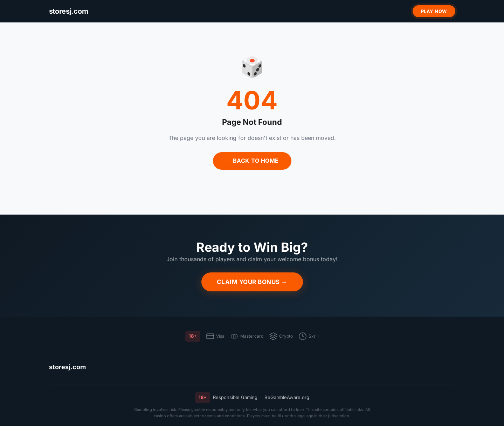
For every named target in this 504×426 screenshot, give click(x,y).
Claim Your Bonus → (252, 282)
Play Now (434, 11)
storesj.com (67, 367)
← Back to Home (252, 161)
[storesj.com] (69, 11)
